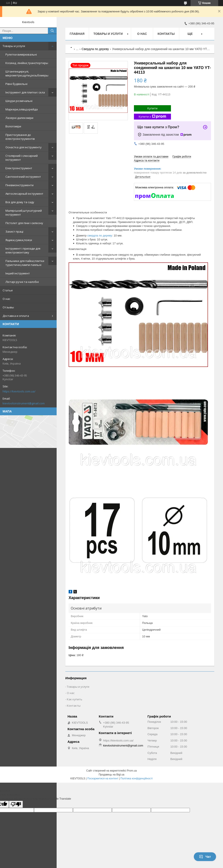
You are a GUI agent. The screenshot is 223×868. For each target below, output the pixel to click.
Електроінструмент (19, 168)
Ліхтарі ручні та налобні (22, 282)
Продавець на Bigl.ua (111, 775)
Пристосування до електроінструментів (20, 137)
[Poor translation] (16, 804)
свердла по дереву (100, 236)
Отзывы (8, 307)
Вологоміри (13, 126)
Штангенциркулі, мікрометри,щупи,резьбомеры (27, 73)
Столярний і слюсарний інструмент (22, 158)
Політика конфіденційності (137, 778)
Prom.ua (132, 771)
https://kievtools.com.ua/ (19, 391)
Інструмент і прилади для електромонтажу (23, 250)
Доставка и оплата (16, 316)
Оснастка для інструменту (24, 147)
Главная (77, 34)
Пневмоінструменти (19, 185)
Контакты (166, 34)
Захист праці (14, 231)
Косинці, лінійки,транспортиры (27, 63)
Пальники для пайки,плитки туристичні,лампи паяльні (25, 263)
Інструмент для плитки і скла (25, 92)
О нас (6, 299)
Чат (205, 857)
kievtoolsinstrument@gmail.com (24, 403)
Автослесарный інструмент (24, 194)
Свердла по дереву (95, 49)
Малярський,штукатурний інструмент (24, 213)
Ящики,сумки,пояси (19, 240)
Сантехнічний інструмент (23, 177)
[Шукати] (52, 31)
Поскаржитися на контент (103, 778)
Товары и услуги (14, 46)
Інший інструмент (18, 273)
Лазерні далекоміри (19, 118)
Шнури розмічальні (19, 101)
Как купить (75, 699)
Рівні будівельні (16, 84)
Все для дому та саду (20, 202)
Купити (152, 108)
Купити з (152, 117)
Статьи (8, 290)
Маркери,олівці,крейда (22, 109)
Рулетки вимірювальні (21, 54)
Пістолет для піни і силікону (24, 223)
